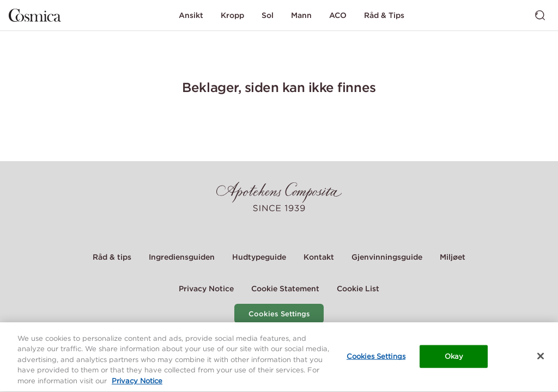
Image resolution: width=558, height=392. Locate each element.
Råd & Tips (384, 15)
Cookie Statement (285, 289)
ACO (338, 15)
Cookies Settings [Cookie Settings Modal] (279, 314)
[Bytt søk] (540, 15)
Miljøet (453, 257)
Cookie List (358, 289)
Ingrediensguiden (182, 257)
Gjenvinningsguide (387, 257)
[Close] (541, 357)
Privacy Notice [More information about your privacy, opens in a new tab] (137, 382)
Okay (454, 357)
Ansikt (191, 15)
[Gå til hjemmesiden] (35, 15)
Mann (301, 15)
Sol (268, 15)
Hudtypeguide (259, 257)
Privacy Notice (206, 289)
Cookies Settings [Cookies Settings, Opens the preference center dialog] (376, 357)
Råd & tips (112, 257)
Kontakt (319, 257)
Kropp (232, 15)
